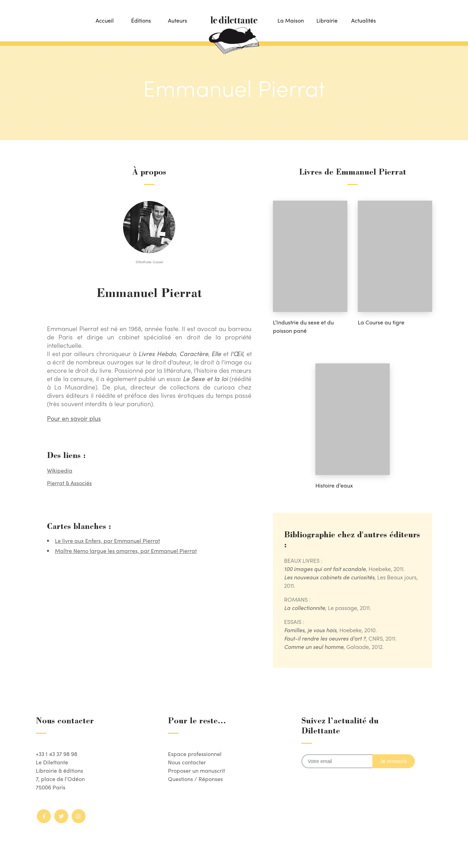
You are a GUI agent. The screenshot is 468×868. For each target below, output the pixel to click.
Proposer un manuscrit (196, 770)
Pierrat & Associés (69, 483)
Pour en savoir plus (74, 418)
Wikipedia (60, 470)
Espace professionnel (195, 754)
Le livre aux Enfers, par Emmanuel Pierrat (107, 541)
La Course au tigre (381, 322)
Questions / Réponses (195, 779)
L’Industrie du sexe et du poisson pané (303, 326)
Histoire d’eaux (334, 485)
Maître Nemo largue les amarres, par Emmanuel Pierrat (126, 551)
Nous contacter (187, 762)
